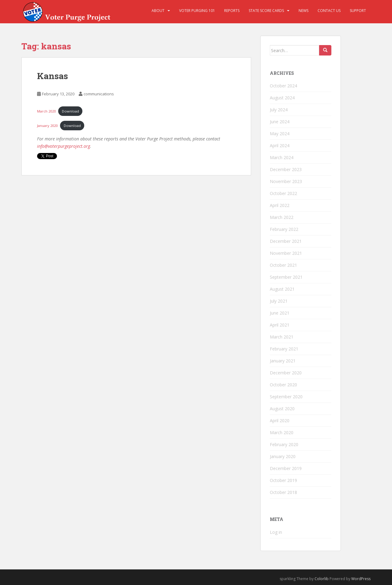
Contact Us (329, 11)
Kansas (53, 76)
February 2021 (284, 349)
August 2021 (282, 289)
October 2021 (283, 265)
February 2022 (284, 229)
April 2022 (280, 205)
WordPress (361, 579)
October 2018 (283, 492)
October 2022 (283, 193)
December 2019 (286, 468)
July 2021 (279, 301)
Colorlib (322, 579)
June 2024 (280, 122)
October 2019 (283, 480)
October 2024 (283, 86)
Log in (276, 532)
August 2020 (282, 409)
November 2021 (286, 253)
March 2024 (282, 157)
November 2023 (286, 181)
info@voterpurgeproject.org (64, 146)
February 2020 (284, 444)
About (158, 11)
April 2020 (280, 421)
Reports (232, 11)
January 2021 (283, 361)
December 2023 (286, 169)
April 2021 (280, 325)
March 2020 (46, 111)
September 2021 (286, 277)
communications (99, 94)
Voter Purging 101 (197, 11)
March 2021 (282, 337)
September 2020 (286, 397)
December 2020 (286, 373)
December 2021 (286, 241)
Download (70, 111)
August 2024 (282, 98)
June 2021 (280, 313)
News (303, 11)
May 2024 (280, 134)
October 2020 (283, 385)
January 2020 (47, 126)
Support (358, 11)
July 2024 (279, 110)
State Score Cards (266, 11)
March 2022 (282, 217)
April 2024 (280, 145)
